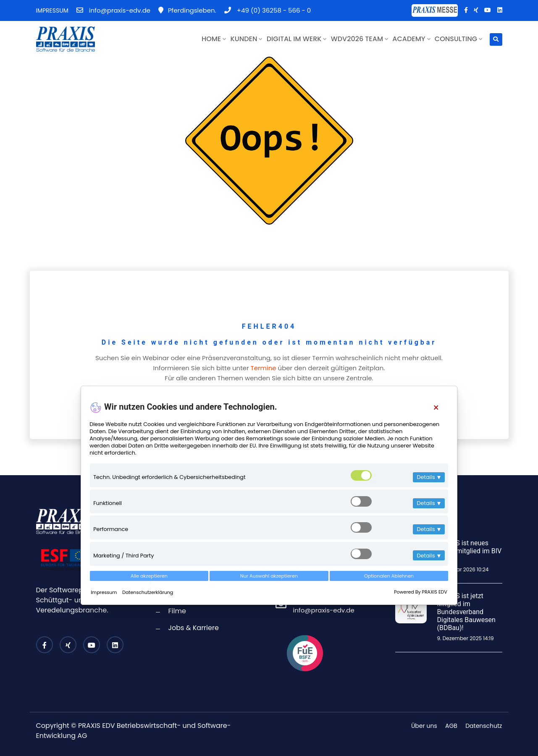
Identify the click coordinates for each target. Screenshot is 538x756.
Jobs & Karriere (194, 628)
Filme (177, 611)
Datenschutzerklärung (148, 592)
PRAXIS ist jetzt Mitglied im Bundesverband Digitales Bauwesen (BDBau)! (466, 612)
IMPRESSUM (52, 10)
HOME (214, 39)
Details (429, 477)
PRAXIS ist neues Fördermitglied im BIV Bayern (470, 551)
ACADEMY (411, 39)
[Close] (436, 408)
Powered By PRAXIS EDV (421, 592)
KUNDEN (247, 39)
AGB (451, 726)
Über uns (424, 726)
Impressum (104, 592)
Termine (264, 368)
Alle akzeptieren (149, 576)
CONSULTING (458, 39)
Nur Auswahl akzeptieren (269, 576)
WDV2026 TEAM (360, 39)
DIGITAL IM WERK (297, 39)
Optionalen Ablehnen (389, 576)
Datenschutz (484, 726)
